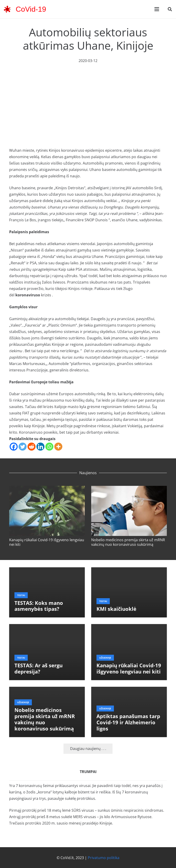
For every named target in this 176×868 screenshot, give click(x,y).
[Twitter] (23, 447)
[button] (170, 9)
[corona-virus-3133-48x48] (7, 9)
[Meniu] (157, 9)
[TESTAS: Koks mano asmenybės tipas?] (47, 571)
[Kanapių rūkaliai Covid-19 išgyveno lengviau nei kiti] (47, 489)
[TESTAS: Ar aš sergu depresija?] (47, 627)
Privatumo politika (104, 858)
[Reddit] (32, 447)
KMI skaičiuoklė (116, 609)
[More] (58, 447)
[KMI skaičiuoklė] (129, 571)
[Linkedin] (40, 447)
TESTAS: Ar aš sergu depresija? (38, 668)
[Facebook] (14, 447)
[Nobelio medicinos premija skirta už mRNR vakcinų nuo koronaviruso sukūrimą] (129, 489)
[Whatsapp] (49, 447)
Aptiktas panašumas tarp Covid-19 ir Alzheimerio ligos (128, 722)
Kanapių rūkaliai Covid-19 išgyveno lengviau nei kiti (47, 542)
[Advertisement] (88, 98)
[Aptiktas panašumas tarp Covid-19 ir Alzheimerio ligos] (129, 690)
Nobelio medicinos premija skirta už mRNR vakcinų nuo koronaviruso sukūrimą (128, 542)
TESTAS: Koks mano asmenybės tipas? (39, 606)
